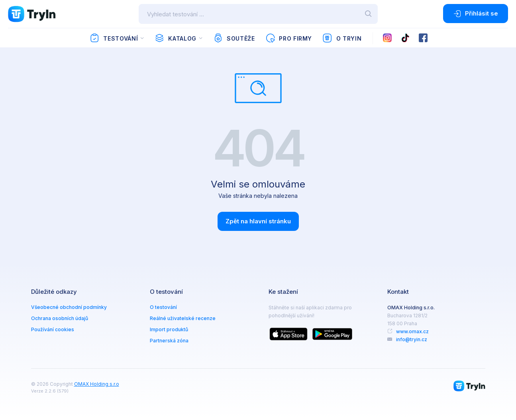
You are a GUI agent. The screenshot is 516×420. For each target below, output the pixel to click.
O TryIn (342, 38)
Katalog (176, 38)
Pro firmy (289, 38)
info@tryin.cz (412, 339)
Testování (114, 38)
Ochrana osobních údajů (60, 318)
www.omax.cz (412, 331)
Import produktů (169, 329)
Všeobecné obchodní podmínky (69, 307)
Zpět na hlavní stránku (258, 221)
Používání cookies (53, 329)
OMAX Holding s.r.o (97, 384)
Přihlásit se (476, 14)
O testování (163, 307)
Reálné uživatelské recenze (183, 318)
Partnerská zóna (169, 341)
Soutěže (234, 38)
